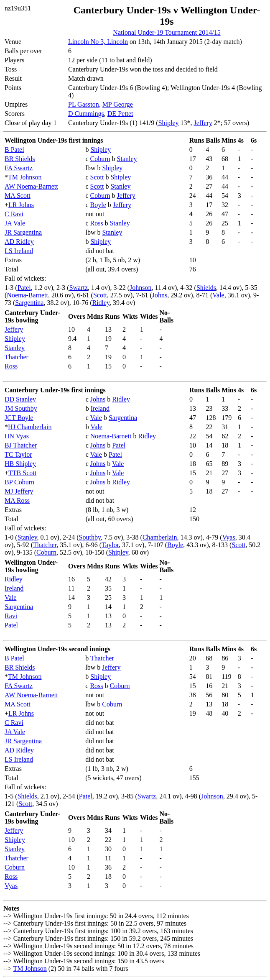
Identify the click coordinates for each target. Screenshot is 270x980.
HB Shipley (20, 464)
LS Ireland (19, 251)
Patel (24, 288)
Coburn (100, 159)
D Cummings (86, 114)
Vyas (229, 537)
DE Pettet (120, 114)
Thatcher (17, 357)
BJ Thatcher (21, 445)
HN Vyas (17, 436)
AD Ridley (19, 242)
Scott (97, 177)
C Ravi (14, 214)
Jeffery (203, 123)
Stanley (127, 159)
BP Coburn (19, 482)
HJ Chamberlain (30, 427)
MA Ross (17, 500)
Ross (97, 223)
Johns (160, 295)
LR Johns (21, 205)
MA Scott (18, 196)
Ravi (11, 616)
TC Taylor (18, 454)
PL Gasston (84, 104)
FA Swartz (19, 168)
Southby (90, 537)
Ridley (101, 303)
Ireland (100, 408)
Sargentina (29, 303)
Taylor (110, 545)
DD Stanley (20, 399)
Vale (218, 295)
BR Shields (20, 159)
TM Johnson (25, 177)
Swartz (79, 288)
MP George (118, 104)
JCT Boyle (19, 418)
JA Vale (15, 223)
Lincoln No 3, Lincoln (98, 42)
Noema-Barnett (27, 295)
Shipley (169, 123)
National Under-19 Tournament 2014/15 (167, 32)
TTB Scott (22, 473)
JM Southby (21, 408)
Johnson (140, 288)
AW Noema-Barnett (31, 186)
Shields (206, 288)
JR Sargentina (23, 232)
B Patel (14, 150)
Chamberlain (160, 537)
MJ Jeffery (19, 491)
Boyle (98, 205)
